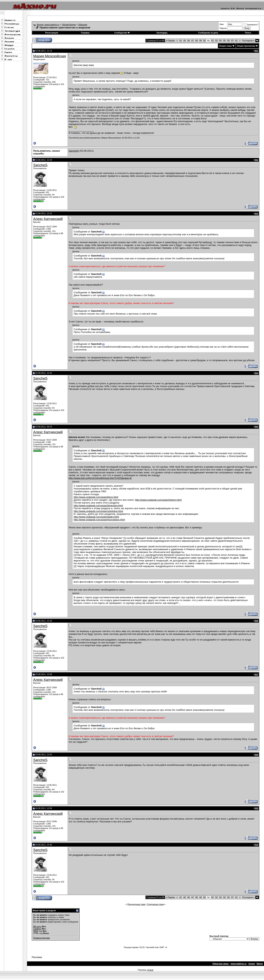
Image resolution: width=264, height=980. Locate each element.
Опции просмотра (246, 46)
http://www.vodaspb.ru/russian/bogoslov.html (98, 506)
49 (201, 41)
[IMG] (36, 931)
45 (185, 41)
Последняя (248, 41)
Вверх (260, 964)
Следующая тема (155, 904)
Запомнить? (251, 25)
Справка (85, 33)
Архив (252, 964)
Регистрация (52, 33)
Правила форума (41, 938)
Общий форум (69, 25)
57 (232, 41)
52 (212, 41)
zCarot (150, 970)
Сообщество (122, 33)
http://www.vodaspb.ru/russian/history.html (158, 500)
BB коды (37, 926)
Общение (83, 25)
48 (196, 41)
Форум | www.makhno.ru (48, 25)
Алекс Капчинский (48, 219)
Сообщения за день (208, 33)
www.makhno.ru (239, 964)
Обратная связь (221, 964)
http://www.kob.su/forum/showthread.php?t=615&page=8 (100, 478)
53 (216, 41)
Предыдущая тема (136, 904)
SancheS (74, 151)
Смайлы (37, 929)
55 (224, 41)
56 (228, 41)
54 (220, 41)
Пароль (223, 28)
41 (180, 41)
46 (189, 41)
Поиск (248, 33)
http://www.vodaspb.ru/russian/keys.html (96, 497)
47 (192, 41)
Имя (221, 24)
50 (204, 41)
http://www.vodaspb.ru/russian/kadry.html (96, 517)
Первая (170, 41)
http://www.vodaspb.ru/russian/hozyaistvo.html (99, 520)
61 (236, 41)
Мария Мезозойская (50, 56)
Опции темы (225, 46)
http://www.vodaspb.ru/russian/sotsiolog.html (98, 511)
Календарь (162, 33)
